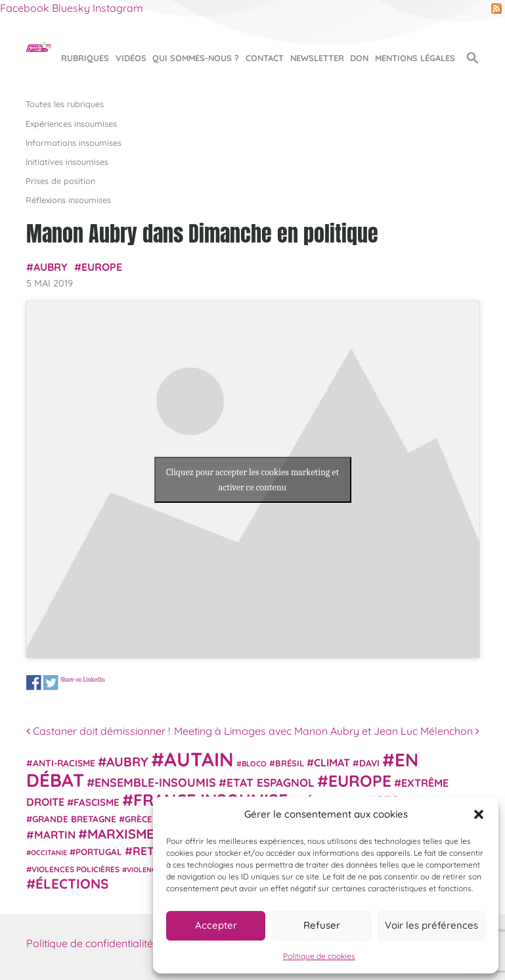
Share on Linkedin (82, 680)
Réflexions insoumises (68, 200)
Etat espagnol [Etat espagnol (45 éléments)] (271, 782)
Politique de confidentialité (90, 943)
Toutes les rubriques (65, 104)
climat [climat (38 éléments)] (332, 762)
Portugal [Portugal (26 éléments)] (99, 852)
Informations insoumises (74, 143)
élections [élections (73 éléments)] (72, 883)
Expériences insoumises (71, 124)
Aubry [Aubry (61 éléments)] (127, 762)
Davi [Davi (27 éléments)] (369, 763)
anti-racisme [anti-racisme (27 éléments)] (64, 763)
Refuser (322, 925)
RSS (496, 9)
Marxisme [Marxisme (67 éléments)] (121, 834)
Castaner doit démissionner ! (98, 731)
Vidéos (131, 58)
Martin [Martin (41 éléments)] (55, 834)
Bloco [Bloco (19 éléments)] (254, 764)
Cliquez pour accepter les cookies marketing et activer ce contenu (252, 480)
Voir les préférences (431, 925)
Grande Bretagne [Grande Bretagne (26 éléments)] (74, 819)
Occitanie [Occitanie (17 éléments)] (49, 852)
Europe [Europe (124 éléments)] (360, 781)
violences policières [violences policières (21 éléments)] (76, 869)
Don (359, 58)
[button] (479, 814)
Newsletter (317, 58)
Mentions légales (415, 58)
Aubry (51, 267)
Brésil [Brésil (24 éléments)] (290, 763)
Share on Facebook (34, 683)
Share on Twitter (50, 683)
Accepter (216, 925)
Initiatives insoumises (67, 162)
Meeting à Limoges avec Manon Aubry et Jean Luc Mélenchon (327, 731)
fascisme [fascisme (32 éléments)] (97, 802)
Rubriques (85, 58)
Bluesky (71, 8)
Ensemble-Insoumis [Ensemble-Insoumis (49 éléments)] (155, 782)
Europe (102, 267)
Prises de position (60, 181)
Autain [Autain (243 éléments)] (199, 759)
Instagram (118, 8)
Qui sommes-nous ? (196, 58)
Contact (265, 58)
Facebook (25, 8)
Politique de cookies (319, 956)
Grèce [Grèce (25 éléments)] (139, 819)
